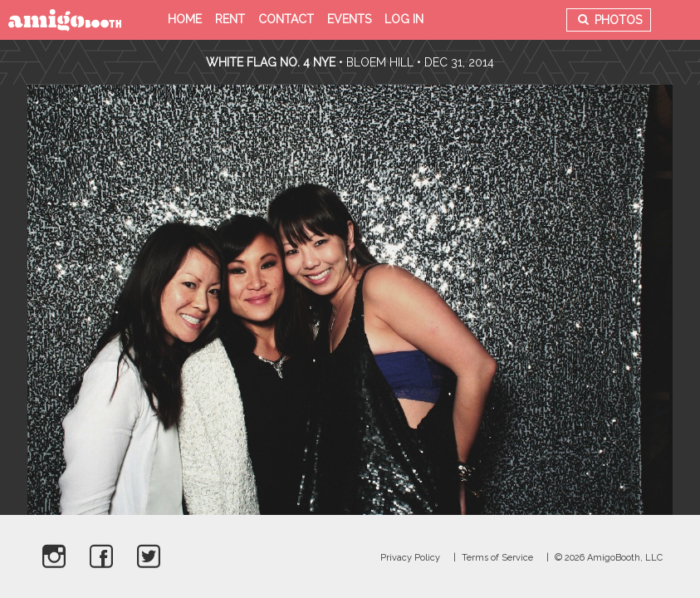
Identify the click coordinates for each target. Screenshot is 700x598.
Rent (230, 19)
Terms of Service (497, 558)
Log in (404, 19)
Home (185, 19)
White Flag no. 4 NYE (271, 62)
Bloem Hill (380, 62)
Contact (286, 19)
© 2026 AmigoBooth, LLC (609, 558)
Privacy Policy (410, 558)
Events (349, 19)
